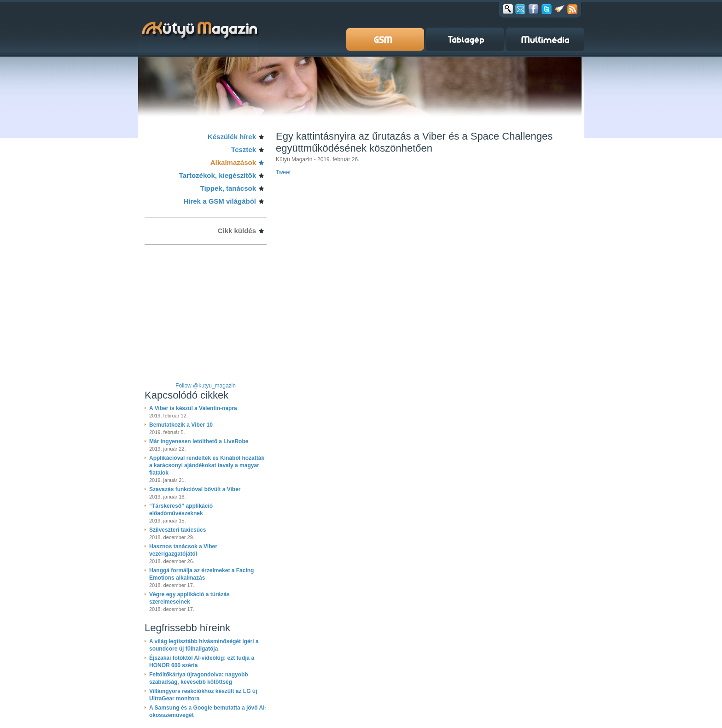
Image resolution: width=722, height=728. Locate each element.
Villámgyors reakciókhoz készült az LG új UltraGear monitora (203, 695)
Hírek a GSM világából (220, 201)
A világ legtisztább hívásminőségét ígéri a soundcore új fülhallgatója (204, 645)
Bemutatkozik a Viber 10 (181, 425)
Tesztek (244, 150)
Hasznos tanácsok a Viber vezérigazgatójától (183, 550)
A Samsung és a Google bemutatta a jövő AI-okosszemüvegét (208, 711)
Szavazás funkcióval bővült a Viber (195, 489)
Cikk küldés (237, 231)
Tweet (283, 172)
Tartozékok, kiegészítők (218, 175)
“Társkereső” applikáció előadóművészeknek (181, 510)
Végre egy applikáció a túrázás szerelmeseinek (189, 598)
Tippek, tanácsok (228, 188)
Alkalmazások (233, 162)
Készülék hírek (232, 137)
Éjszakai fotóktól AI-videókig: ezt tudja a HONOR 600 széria (202, 662)
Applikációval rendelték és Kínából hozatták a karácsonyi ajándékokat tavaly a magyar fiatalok (207, 465)
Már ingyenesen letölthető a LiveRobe (199, 441)
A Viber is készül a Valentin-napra (193, 408)
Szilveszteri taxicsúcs (178, 530)
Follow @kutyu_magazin (206, 386)
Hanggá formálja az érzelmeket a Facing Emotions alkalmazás (201, 574)
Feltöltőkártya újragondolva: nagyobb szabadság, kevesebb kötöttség (199, 678)
